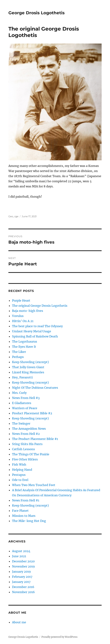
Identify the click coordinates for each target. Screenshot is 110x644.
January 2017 (21, 582)
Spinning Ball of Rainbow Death (35, 336)
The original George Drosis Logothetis (40, 306)
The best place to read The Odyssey (37, 326)
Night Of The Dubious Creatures (35, 388)
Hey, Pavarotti (22, 377)
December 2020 (23, 561)
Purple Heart (21, 300)
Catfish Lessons (23, 449)
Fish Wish (19, 464)
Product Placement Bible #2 (32, 413)
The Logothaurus (25, 341)
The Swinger (21, 423)
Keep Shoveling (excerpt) (30, 362)
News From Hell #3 (26, 398)
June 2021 (19, 556)
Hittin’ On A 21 (23, 321)
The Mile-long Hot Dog (29, 521)
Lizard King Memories (28, 372)
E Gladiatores (22, 403)
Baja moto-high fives (28, 311)
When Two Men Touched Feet (34, 485)
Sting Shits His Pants (27, 444)
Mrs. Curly (19, 393)
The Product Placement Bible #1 (35, 439)
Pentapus (19, 475)
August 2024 (21, 551)
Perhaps (18, 357)
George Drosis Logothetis (36, 13)
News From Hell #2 (26, 434)
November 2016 (23, 592)
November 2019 (23, 566)
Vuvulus (18, 316)
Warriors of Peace (25, 408)
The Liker (19, 352)
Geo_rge (13, 216)
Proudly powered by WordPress (59, 637)
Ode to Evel (20, 480)
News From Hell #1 (26, 500)
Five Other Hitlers (25, 459)
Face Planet (20, 511)
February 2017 (22, 577)
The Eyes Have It (24, 347)
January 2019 (21, 572)
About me (19, 622)
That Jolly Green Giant (28, 367)
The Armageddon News (29, 429)
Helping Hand (22, 470)
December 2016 (23, 587)
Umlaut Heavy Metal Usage (32, 331)
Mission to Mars (24, 516)
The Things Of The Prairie (31, 454)
